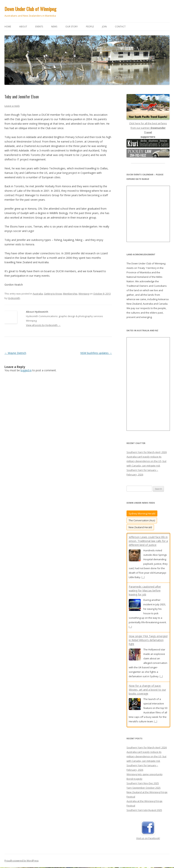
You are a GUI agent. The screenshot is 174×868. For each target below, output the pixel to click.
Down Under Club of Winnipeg (30, 9)
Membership (70, 294)
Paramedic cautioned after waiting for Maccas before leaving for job (145, 590)
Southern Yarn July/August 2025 (144, 810)
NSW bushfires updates (96, 353)
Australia (38, 294)
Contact (120, 27)
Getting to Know (53, 294)
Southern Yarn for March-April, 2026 (147, 452)
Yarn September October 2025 (144, 788)
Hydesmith (14, 298)
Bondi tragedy (134, 779)
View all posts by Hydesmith (43, 325)
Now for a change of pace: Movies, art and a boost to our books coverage (147, 690)
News (54, 27)
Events (39, 27)
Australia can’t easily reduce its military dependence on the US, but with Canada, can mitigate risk (146, 461)
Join (104, 27)
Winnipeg (84, 294)
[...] (143, 577)
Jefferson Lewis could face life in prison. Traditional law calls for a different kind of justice (148, 541)
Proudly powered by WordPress (21, 861)
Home (8, 27)
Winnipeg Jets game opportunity (145, 774)
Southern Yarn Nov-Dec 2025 (143, 783)
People (90, 27)
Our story (72, 27)
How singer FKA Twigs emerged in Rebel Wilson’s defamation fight (148, 640)
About (23, 27)
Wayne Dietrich (15, 353)
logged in (26, 370)
